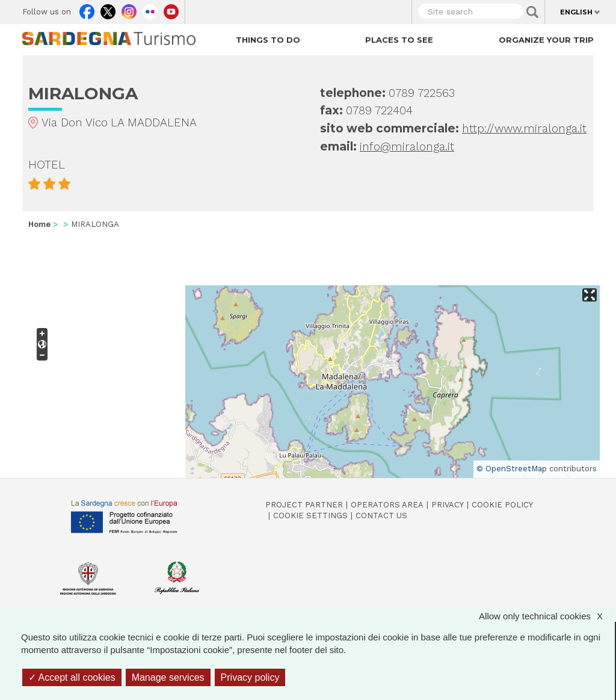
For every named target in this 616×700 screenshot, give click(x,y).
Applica (532, 12)
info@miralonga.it (407, 147)
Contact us (381, 516)
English (576, 12)
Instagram (129, 9)
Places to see (399, 40)
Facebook (87, 9)
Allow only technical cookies (547, 616)
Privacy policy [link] (250, 677)
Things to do (268, 40)
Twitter (108, 9)
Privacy (448, 505)
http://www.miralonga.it (524, 129)
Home (39, 224)
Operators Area (387, 505)
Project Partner (304, 505)
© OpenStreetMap (512, 469)
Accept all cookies (72, 677)
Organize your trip (546, 40)
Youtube (171, 9)
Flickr (150, 9)
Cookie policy (502, 505)
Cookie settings (310, 516)
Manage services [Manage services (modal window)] (168, 677)
